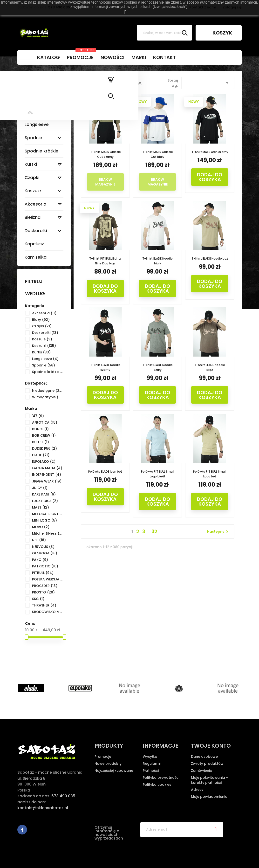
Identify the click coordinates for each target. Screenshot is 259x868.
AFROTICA (45, 422)
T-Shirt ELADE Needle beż (210, 258)
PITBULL (43, 573)
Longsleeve (37, 124)
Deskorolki (36, 231)
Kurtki (31, 164)
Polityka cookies (157, 785)
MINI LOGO (44, 520)
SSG (38, 599)
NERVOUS (43, 547)
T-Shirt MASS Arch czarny (210, 152)
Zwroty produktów (207, 764)
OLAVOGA (45, 553)
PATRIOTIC (45, 566)
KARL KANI (44, 494)
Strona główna (42, 79)
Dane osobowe (204, 757)
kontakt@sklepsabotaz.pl (43, 808)
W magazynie (47, 397)
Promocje (103, 757)
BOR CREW (44, 435)
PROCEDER (45, 586)
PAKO (40, 560)
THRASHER (44, 605)
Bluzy (30, 98)
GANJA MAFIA (47, 468)
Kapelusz (34, 244)
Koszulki (33, 111)
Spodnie (33, 138)
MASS (41, 507)
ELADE (41, 455)
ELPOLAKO (44, 462)
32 (154, 531)
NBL (39, 540)
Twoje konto (211, 746)
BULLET (41, 442)
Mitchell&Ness (47, 533)
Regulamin (152, 764)
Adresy (197, 790)
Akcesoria (35, 204)
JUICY (40, 488)
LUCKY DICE (45, 501)
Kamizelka (36, 257)
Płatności (151, 771)
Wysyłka (150, 757)
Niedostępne (47, 391)
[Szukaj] (164, 33)
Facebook (22, 830)
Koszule (33, 191)
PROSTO (43, 592)
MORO (41, 527)
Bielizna (33, 217)
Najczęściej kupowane (114, 771)
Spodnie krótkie (41, 151)
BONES (40, 429)
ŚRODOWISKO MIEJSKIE (47, 612)
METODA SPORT (47, 514)
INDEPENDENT (47, 475)
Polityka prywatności (161, 778)
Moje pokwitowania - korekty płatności (209, 780)
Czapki (32, 177)
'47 (38, 416)
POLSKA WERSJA (47, 579)
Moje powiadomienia (209, 797)
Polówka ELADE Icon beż (105, 472)
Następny (219, 532)
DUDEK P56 (44, 448)
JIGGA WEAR (47, 481)
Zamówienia (202, 771)
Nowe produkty (108, 764)
